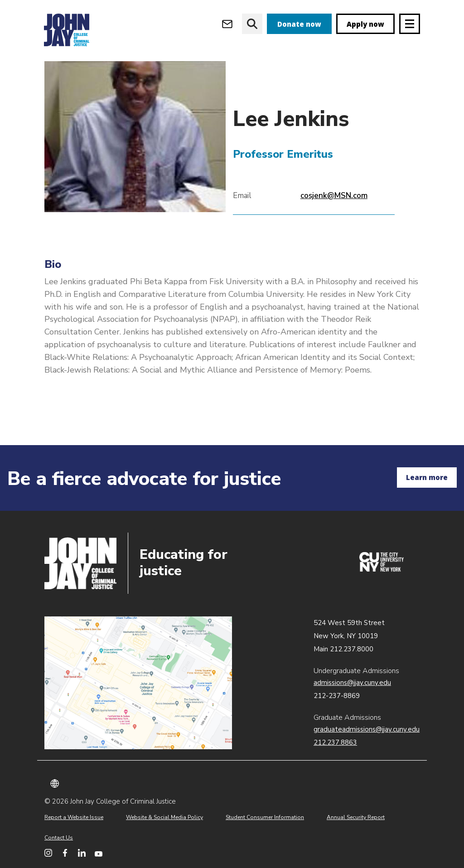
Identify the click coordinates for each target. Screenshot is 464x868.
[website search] (252, 24)
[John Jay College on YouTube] (99, 853)
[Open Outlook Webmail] (227, 24)
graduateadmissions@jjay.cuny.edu (367, 729)
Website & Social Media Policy (164, 817)
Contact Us (59, 838)
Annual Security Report (356, 817)
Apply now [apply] (365, 24)
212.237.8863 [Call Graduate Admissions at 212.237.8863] (335, 742)
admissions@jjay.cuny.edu (352, 683)
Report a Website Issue (74, 817)
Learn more (427, 477)
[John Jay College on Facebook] (65, 853)
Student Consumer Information (265, 817)
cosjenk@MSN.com (334, 226)
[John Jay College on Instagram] (48, 853)
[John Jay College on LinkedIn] (82, 853)
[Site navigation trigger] (410, 24)
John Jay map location (138, 683)
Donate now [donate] (299, 24)
